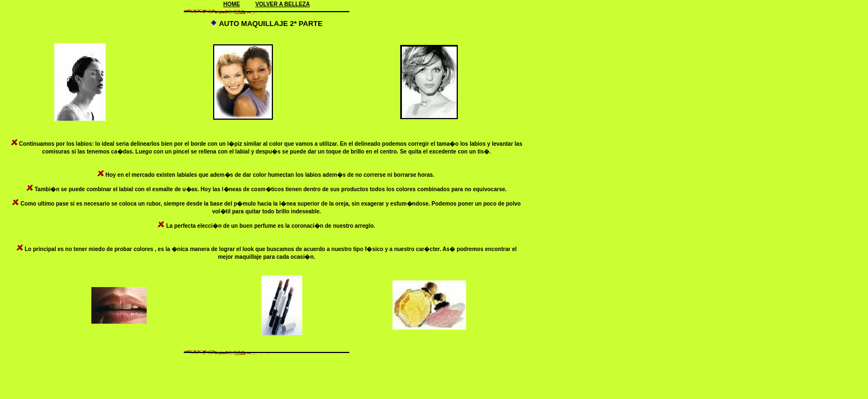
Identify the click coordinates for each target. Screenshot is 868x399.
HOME (231, 4)
